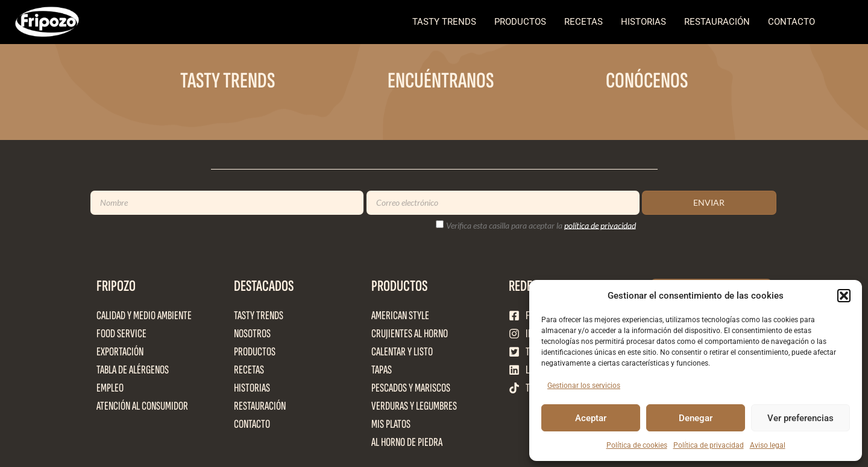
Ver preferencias (800, 418)
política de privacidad (600, 225)
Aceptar (591, 418)
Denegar (696, 418)
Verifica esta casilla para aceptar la (541, 225)
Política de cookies (637, 445)
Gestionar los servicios (584, 386)
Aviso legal (768, 445)
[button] (844, 296)
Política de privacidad (709, 445)
